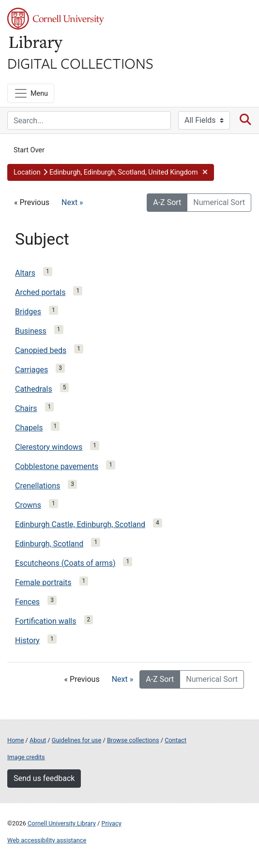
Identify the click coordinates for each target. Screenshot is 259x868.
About (38, 740)
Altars (25, 273)
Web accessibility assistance (47, 840)
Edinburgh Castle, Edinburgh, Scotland (80, 524)
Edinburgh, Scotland (49, 544)
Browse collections (133, 740)
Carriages (31, 370)
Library (36, 44)
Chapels (29, 428)
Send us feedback (44, 778)
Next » (72, 202)
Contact (175, 740)
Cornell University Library (62, 823)
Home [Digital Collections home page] (15, 740)
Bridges (28, 312)
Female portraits (43, 582)
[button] (111, 173)
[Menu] (31, 93)
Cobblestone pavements (57, 466)
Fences (27, 602)
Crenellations (38, 486)
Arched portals (40, 292)
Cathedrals (34, 389)
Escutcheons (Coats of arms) (65, 563)
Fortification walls (46, 621)
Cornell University (56, 19)
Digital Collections (80, 63)
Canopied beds (41, 350)
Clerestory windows (49, 447)
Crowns (28, 505)
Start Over (29, 150)
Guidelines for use (76, 740)
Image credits (26, 757)
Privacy (111, 823)
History (27, 640)
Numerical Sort (219, 202)
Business (31, 331)
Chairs (26, 408)
